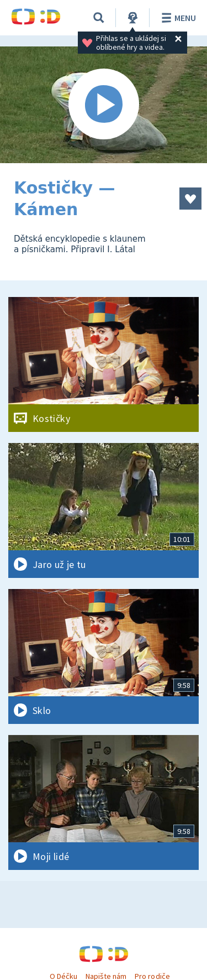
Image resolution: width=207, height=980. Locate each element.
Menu (177, 18)
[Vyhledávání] (99, 18)
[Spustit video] (104, 105)
